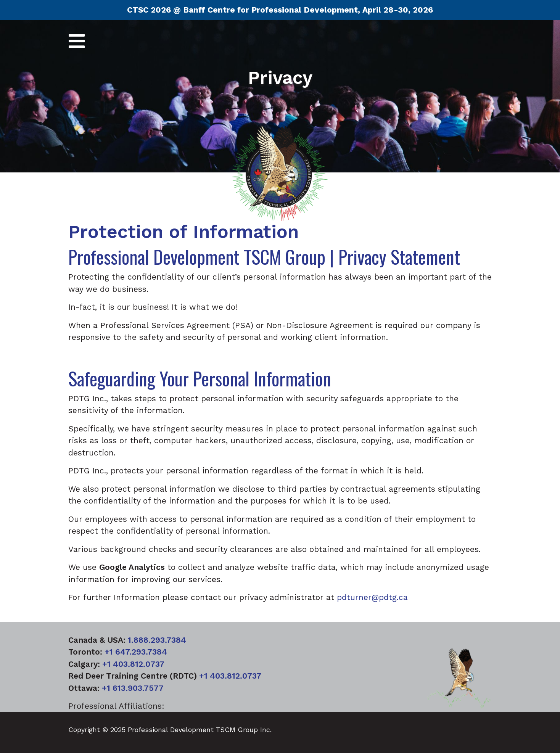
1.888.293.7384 (157, 640)
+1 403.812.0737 (133, 664)
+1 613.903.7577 (133, 688)
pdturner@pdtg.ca (372, 597)
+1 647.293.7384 (136, 652)
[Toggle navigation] (77, 42)
